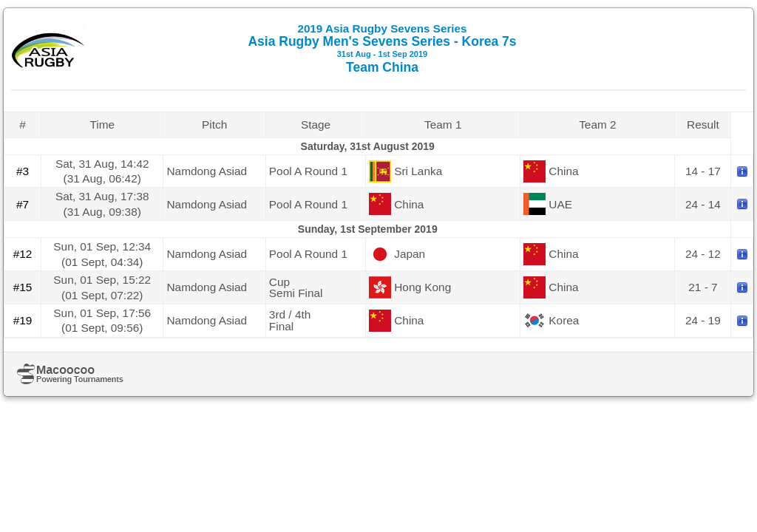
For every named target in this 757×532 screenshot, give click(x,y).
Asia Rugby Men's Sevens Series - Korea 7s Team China (382, 48)
